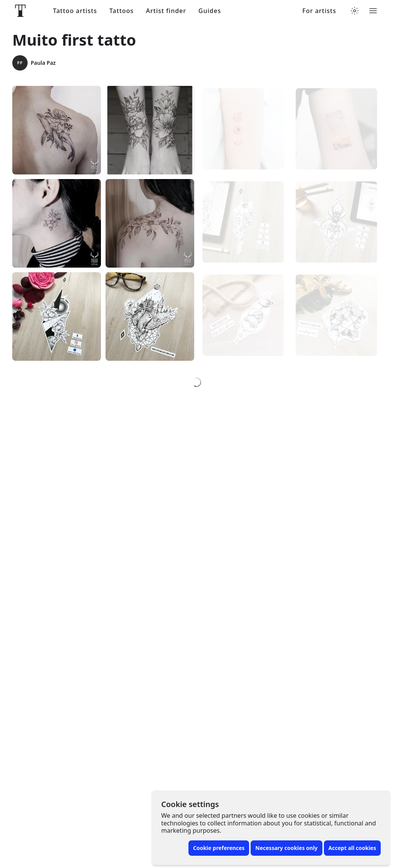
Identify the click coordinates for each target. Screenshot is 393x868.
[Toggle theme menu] (355, 11)
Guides (210, 11)
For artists (319, 11)
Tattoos (121, 11)
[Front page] (20, 11)
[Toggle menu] (373, 11)
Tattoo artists (75, 11)
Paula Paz (34, 63)
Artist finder (166, 11)
